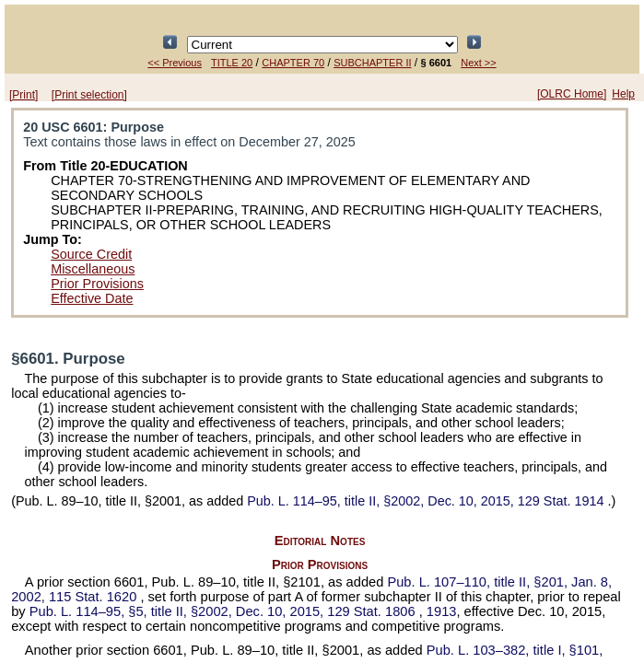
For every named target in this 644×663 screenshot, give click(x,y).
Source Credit (91, 254)
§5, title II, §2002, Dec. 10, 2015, (224, 611)
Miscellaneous (93, 269)
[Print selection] (89, 95)
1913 (442, 611)
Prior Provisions (97, 284)
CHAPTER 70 (293, 63)
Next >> (479, 63)
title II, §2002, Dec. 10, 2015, (427, 501)
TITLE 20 (232, 63)
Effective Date (92, 298)
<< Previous (175, 63)
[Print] (23, 95)
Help (623, 94)
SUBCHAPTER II (372, 63)
